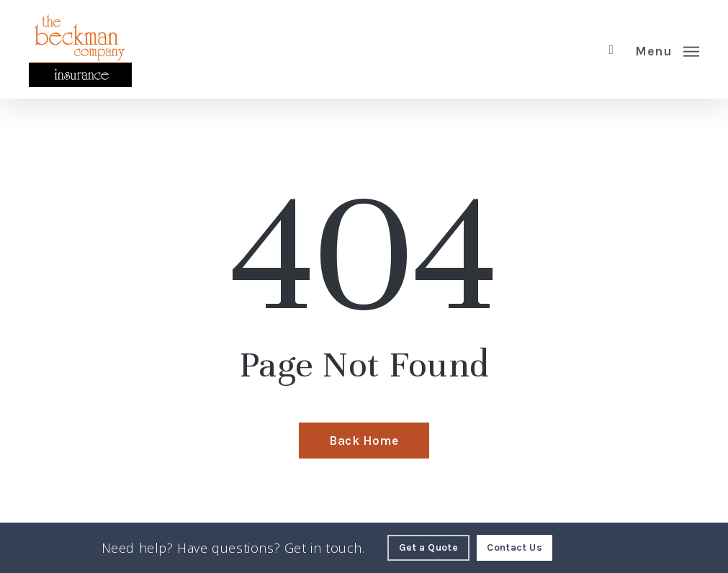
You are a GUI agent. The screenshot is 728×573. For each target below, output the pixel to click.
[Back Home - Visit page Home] (364, 441)
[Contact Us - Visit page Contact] (514, 548)
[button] (667, 50)
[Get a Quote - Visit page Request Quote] (429, 548)
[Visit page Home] (80, 49)
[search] (611, 50)
